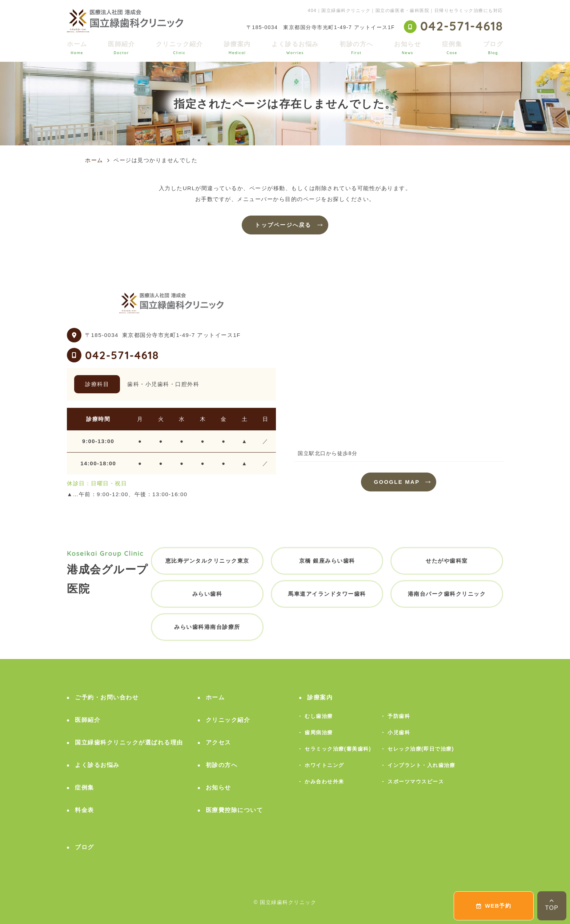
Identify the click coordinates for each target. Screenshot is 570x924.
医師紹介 (121, 48)
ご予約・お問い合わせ (107, 697)
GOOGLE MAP (397, 482)
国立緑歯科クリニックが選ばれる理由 (129, 742)
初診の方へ (356, 48)
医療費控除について (234, 810)
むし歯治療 (319, 716)
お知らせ (408, 48)
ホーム (77, 48)
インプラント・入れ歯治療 (421, 765)
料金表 (85, 810)
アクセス (218, 742)
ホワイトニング (324, 765)
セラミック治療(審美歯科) (338, 749)
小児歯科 (399, 732)
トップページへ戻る (283, 225)
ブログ (493, 48)
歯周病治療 (319, 732)
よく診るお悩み (295, 48)
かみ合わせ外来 (324, 782)
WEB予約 (494, 906)
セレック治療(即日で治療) (421, 749)
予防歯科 (399, 716)
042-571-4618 (122, 355)
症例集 (452, 48)
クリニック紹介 (180, 48)
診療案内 (237, 48)
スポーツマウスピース (416, 782)
